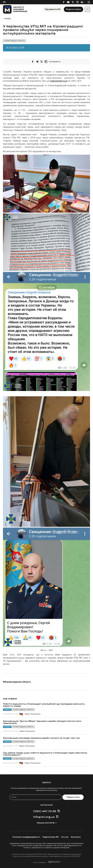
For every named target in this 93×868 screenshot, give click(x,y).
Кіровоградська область (23, 710)
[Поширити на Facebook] (33, 62)
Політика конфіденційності (26, 837)
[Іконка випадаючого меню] (87, 9)
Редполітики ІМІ (51, 837)
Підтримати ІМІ (53, 9)
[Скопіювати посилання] (53, 62)
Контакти (76, 837)
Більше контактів (46, 823)
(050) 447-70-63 (45, 811)
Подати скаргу (73, 9)
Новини (7, 710)
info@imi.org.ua (44, 817)
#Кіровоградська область (17, 682)
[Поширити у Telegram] (37, 62)
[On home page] (15, 9)
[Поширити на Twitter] (42, 62)
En (4, 2)
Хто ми (65, 837)
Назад (8, 19)
